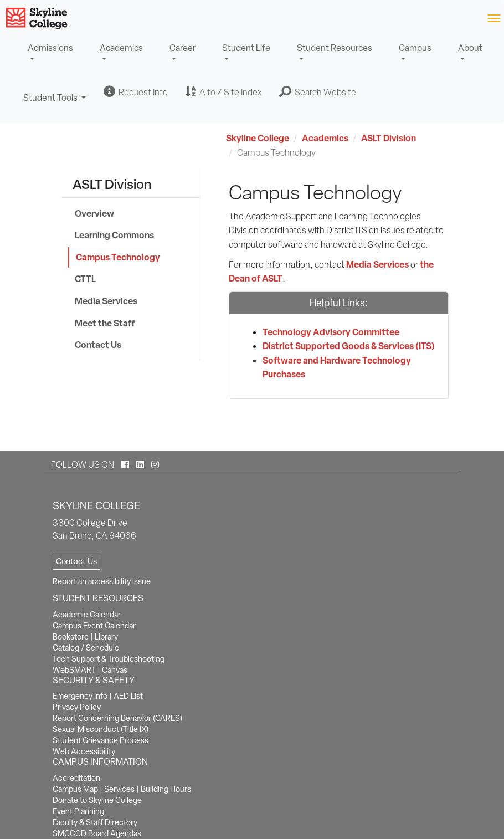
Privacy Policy (77, 707)
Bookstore (71, 637)
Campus (415, 48)
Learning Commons (114, 235)
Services (119, 789)
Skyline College (258, 138)
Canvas (115, 670)
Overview (94, 213)
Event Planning (78, 811)
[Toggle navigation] (494, 17)
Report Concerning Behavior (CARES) (117, 718)
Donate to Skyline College (97, 800)
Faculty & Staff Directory (95, 822)
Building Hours (166, 789)
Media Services (106, 301)
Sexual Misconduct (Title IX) (101, 729)
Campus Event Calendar (94, 626)
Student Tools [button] (55, 103)
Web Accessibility (84, 751)
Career (182, 48)
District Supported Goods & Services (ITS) (349, 346)
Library (106, 637)
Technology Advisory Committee (331, 332)
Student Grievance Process (101, 740)
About (470, 48)
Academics (121, 48)
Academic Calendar (87, 615)
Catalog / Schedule (86, 648)
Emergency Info (80, 696)
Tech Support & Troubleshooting (109, 659)
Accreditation (76, 778)
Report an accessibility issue (102, 581)
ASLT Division (389, 138)
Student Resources (335, 48)
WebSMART (74, 670)
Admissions (50, 48)
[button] (318, 92)
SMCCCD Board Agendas (97, 833)
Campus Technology (118, 257)
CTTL (85, 279)
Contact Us (98, 345)
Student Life (246, 48)
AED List (128, 696)
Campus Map (75, 789)
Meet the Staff (105, 323)
